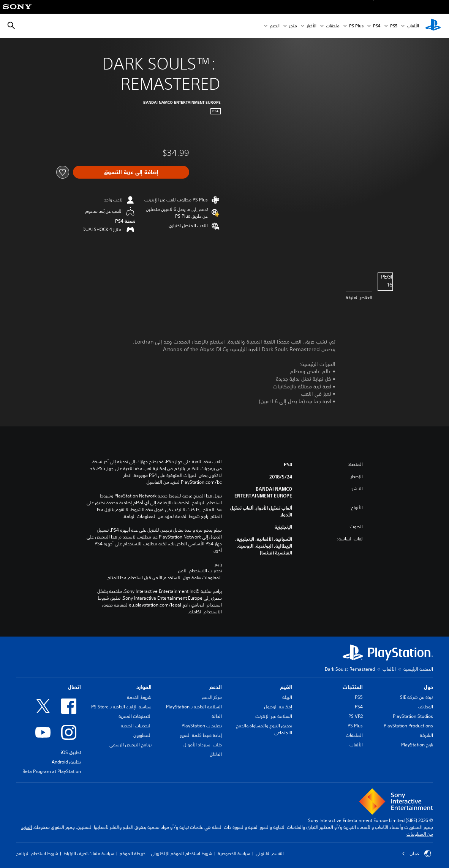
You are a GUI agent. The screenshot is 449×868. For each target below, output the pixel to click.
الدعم (275, 26)
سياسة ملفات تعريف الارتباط (89, 853)
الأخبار (311, 26)
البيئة (287, 697)
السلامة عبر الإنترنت (274, 716)
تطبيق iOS (71, 752)
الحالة (217, 716)
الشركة (426, 735)
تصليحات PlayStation (202, 726)
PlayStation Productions (408, 726)
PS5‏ (394, 26)
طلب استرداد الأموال (203, 745)
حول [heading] (428, 687)
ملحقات (333, 26)
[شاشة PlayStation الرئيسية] (433, 26)
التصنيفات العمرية (135, 716)
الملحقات (354, 735)
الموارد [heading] (144, 687)
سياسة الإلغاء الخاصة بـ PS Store (121, 707)
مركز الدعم (212, 697)
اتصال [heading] (74, 687)
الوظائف (426, 707)
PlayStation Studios (413, 716)
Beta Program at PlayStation (52, 771)
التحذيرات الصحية (136, 726)
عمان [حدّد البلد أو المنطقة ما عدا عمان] (417, 854)
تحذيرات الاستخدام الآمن (200, 571)
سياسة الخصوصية (234, 853)
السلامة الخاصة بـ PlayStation (194, 707)
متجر (293, 26)
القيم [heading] (286, 687)
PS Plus (356, 26)
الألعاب (413, 26)
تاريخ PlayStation (417, 745)
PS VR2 (356, 716)
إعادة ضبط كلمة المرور (201, 735)
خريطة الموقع (133, 853)
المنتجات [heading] (353, 687)
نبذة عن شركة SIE (417, 697)
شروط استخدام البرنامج (37, 853)
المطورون (142, 735)
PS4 (377, 26)
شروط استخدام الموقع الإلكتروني (182, 853)
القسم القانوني (270, 853)
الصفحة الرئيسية (418, 669)
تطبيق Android (66, 762)
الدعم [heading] (216, 687)
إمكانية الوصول (278, 707)
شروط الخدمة (139, 697)
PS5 (359, 697)
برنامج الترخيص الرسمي (130, 745)
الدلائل (216, 754)
